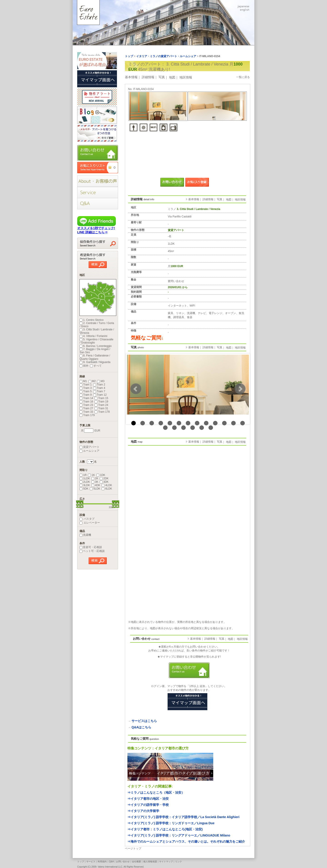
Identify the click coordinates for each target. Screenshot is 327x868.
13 (243, 423)
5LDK (95, 489)
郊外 (84, 366)
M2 (92, 381)
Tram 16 (86, 402)
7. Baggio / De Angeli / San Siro (95, 351)
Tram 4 (99, 388)
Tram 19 (101, 402)
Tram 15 (101, 398)
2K (95, 478)
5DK (84, 489)
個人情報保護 (150, 862)
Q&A (111, 862)
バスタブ (87, 519)
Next (240, 389)
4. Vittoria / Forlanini (93, 336)
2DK (104, 478)
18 (202, 428)
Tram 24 (101, 405)
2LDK (85, 482)
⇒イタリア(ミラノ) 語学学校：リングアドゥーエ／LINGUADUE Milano (179, 835)
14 (165, 428)
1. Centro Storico (92, 320)
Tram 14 (86, 398)
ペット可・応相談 (92, 551)
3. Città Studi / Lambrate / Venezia (97, 331)
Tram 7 (99, 391)
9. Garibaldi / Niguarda (95, 362)
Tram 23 (86, 405)
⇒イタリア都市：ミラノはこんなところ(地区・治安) (165, 829)
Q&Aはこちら (141, 727)
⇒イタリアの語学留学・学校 (148, 805)
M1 (83, 381)
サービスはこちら (144, 721)
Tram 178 (102, 412)
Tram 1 (86, 385)
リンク (178, 862)
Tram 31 (101, 408)
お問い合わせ (123, 862)
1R (83, 475)
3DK (104, 482)
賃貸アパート (89, 447)
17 (193, 428)
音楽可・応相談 (91, 547)
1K (91, 475)
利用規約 (102, 862)
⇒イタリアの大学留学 (143, 811)
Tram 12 (100, 395)
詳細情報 (148, 77)
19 (211, 428)
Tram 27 (86, 408)
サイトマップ (166, 862)
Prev (136, 389)
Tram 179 (87, 415)
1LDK (85, 478)
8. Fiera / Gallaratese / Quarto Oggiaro (95, 357)
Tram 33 (86, 412)
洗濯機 (85, 535)
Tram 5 (86, 391)
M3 (101, 381)
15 (174, 428)
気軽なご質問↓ (147, 338)
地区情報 (186, 77)
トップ (81, 862)
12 (233, 423)
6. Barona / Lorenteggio (95, 346)
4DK (96, 485)
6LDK (107, 489)
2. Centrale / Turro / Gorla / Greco (97, 325)
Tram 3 (86, 388)
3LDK (85, 485)
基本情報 (131, 77)
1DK (101, 475)
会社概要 (136, 862)
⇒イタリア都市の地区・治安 (148, 799)
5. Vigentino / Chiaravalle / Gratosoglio (96, 341)
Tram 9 (86, 395)
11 (224, 423)
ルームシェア (89, 451)
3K (95, 482)
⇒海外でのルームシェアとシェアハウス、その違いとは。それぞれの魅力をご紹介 (186, 841)
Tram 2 (99, 385)
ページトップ (133, 848)
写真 (162, 77)
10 (215, 423)
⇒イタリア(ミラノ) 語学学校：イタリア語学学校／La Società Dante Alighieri (183, 817)
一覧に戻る (243, 77)
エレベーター (90, 523)
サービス (91, 862)
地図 (172, 77)
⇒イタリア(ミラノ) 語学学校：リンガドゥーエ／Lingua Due (171, 823)
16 (183, 428)
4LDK (107, 485)
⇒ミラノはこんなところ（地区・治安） (156, 792)
